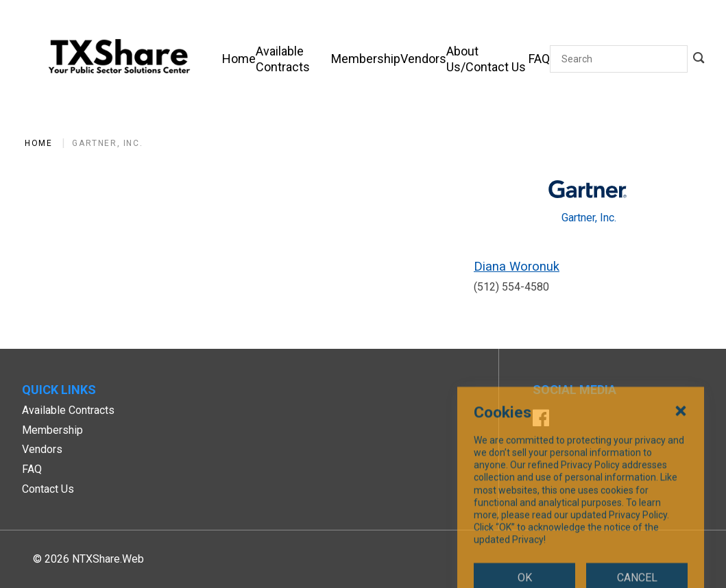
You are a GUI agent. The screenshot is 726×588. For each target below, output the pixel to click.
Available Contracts (68, 410)
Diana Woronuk (517, 266)
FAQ (32, 469)
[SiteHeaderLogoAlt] (119, 59)
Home (38, 143)
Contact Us (48, 489)
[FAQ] (539, 59)
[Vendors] (423, 59)
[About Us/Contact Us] (487, 59)
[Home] (239, 59)
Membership (52, 430)
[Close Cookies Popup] (681, 491)
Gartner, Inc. (107, 143)
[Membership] (366, 59)
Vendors (42, 449)
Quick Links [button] (59, 390)
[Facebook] (541, 420)
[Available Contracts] (293, 59)
